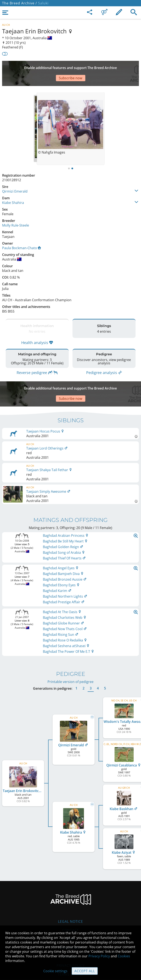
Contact (70, 909)
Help (70, 918)
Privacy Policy (99, 956)
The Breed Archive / (20, 3)
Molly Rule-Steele (16, 213)
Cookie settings (55, 971)
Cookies (124, 956)
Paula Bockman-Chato (22, 235)
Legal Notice (70, 901)
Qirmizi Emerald (15, 179)
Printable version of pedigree (70, 661)
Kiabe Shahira (13, 190)
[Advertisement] (70, 67)
